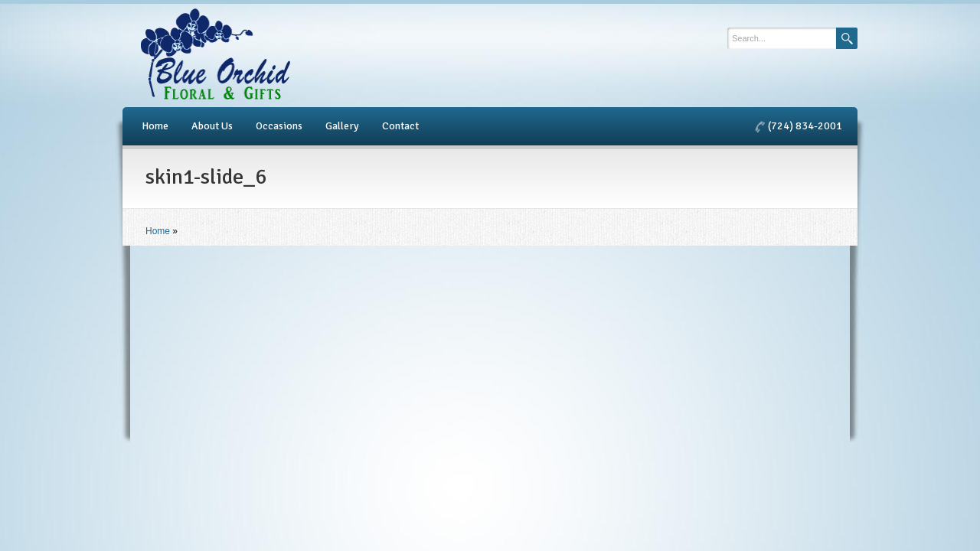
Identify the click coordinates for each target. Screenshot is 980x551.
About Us (212, 126)
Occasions (279, 126)
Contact (400, 126)
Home (155, 126)
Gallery (342, 126)
